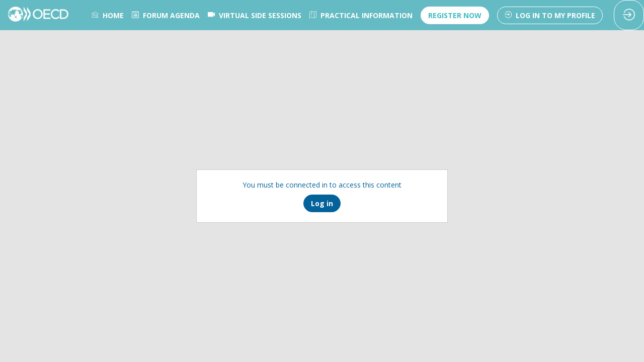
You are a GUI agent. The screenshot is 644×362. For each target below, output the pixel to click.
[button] (455, 15)
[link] (108, 15)
